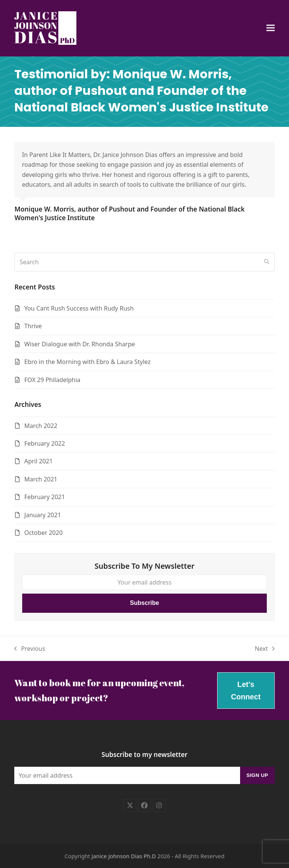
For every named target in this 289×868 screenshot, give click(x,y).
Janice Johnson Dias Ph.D (124, 856)
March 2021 (41, 479)
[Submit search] (267, 262)
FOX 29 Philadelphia (52, 380)
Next (265, 649)
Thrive (33, 326)
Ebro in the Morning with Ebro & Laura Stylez (87, 362)
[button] (271, 28)
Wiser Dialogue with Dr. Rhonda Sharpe (79, 344)
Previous (30, 649)
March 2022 (41, 426)
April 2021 (38, 461)
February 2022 (44, 443)
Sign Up (257, 775)
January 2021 (43, 515)
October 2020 (43, 533)
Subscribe (144, 603)
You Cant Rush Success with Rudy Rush (79, 308)
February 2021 (44, 497)
